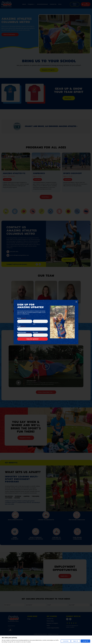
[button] (76, 302)
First (18, 324)
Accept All (85, 641)
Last (34, 324)
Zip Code (38, 332)
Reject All (76, 641)
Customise (66, 641)
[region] (46, 640)
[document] (46, 322)
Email (21, 326)
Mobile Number (24, 332)
